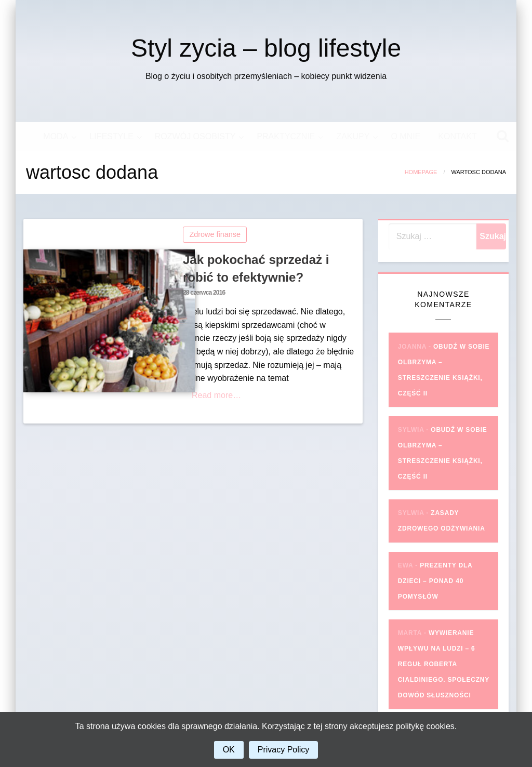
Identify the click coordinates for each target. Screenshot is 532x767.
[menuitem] (57, 137)
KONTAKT (457, 136)
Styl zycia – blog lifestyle (266, 48)
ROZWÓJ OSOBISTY (195, 136)
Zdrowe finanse (215, 234)
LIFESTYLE (111, 136)
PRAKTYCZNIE (286, 136)
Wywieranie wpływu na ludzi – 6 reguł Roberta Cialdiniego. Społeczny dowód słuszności (444, 664)
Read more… (216, 395)
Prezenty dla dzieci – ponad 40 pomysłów (435, 581)
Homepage (421, 172)
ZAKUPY (353, 136)
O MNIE (405, 136)
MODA (56, 136)
